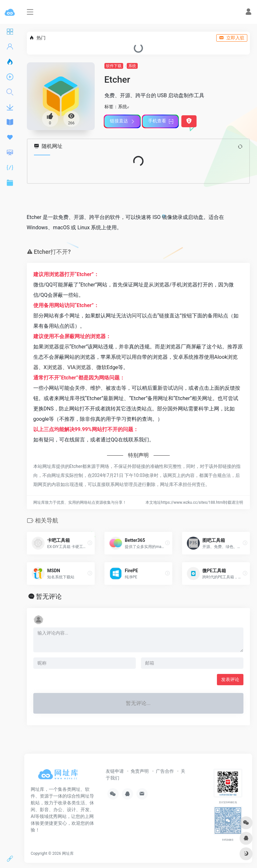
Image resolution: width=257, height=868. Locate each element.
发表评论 (230, 679)
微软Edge (107, 367)
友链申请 (115, 771)
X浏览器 (53, 367)
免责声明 (140, 771)
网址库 (68, 853)
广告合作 (165, 771)
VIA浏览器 (79, 367)
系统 (132, 66)
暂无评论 (49, 596)
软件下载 (114, 66)
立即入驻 (232, 38)
